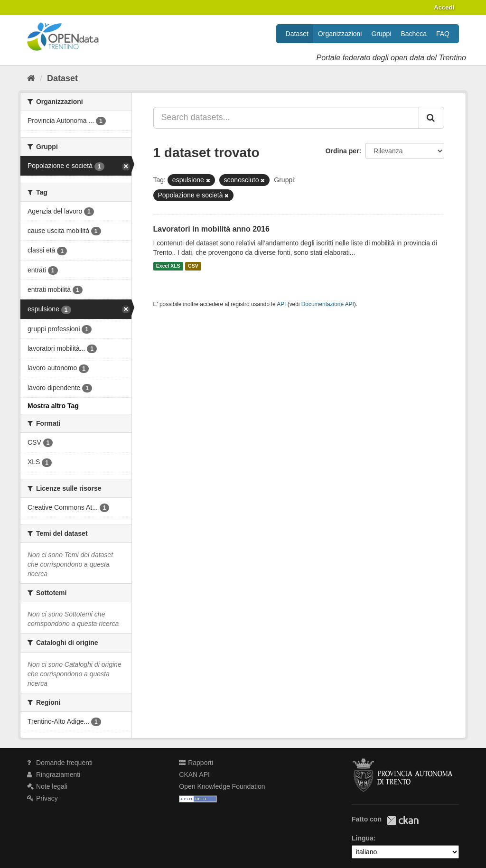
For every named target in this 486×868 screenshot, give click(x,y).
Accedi (444, 7)
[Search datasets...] (286, 118)
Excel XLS (168, 266)
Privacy (42, 798)
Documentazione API (328, 304)
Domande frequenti (60, 763)
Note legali (47, 786)
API (281, 304)
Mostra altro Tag (53, 406)
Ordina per (342, 151)
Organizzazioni (340, 34)
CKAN (402, 820)
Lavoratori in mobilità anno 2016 (211, 229)
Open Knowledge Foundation (222, 786)
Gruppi (381, 34)
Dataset (297, 34)
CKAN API (194, 775)
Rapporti (196, 763)
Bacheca (414, 34)
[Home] (31, 78)
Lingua (363, 838)
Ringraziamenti (54, 775)
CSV (193, 266)
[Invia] (431, 118)
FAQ (443, 34)
